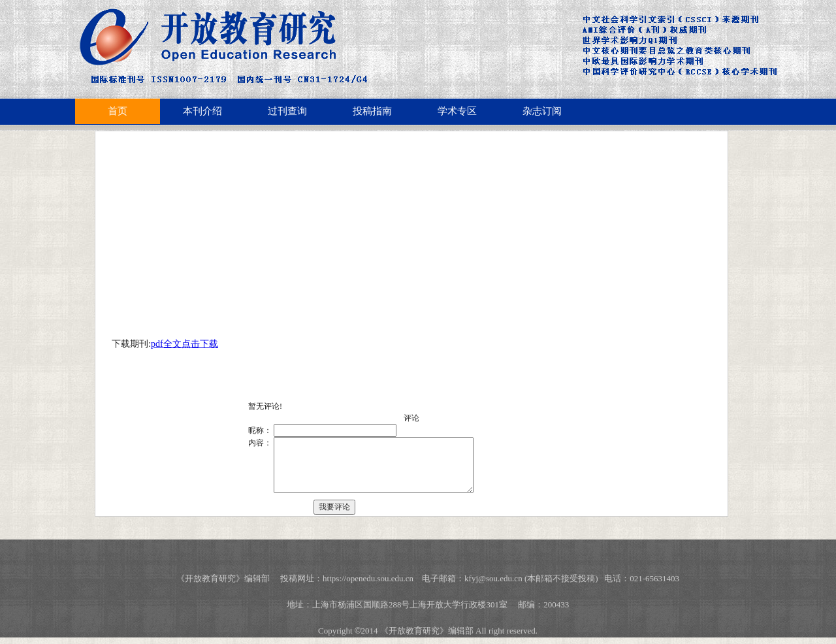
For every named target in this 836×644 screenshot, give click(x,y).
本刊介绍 (202, 111)
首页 (118, 111)
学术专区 (457, 111)
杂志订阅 (542, 111)
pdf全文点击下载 (185, 344)
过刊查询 (287, 111)
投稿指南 (372, 111)
